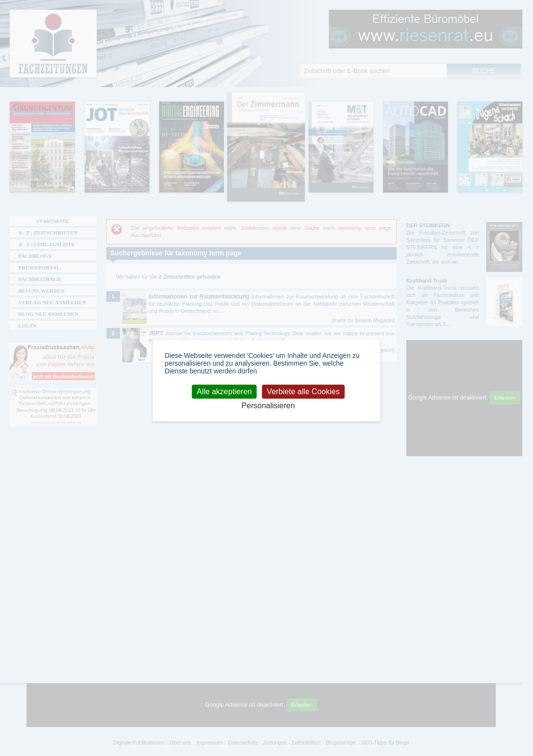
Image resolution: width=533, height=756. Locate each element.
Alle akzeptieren (224, 392)
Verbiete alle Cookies (303, 392)
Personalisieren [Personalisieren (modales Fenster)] (268, 406)
